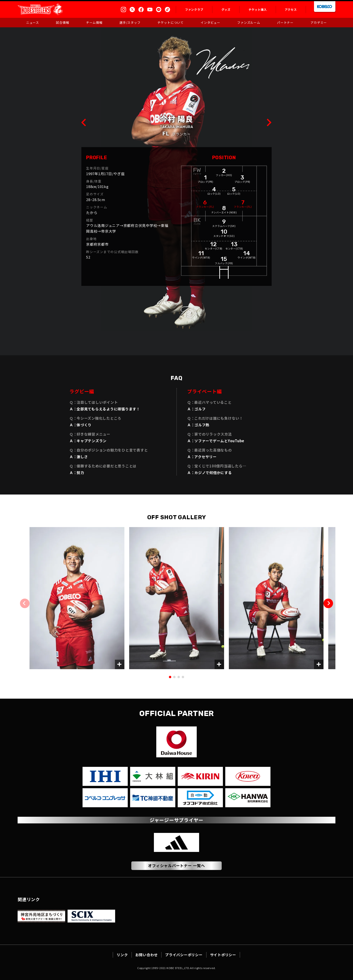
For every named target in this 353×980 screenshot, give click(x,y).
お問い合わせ (147, 955)
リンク (122, 955)
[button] (328, 603)
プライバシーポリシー (184, 955)
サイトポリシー (223, 955)
